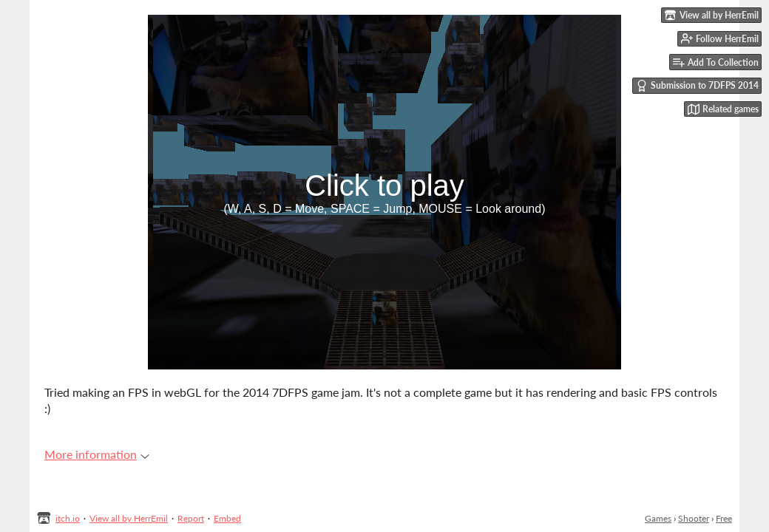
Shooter (694, 518)
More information (97, 454)
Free (724, 518)
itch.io (68, 518)
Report (191, 518)
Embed (227, 518)
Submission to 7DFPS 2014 (697, 86)
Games (658, 518)
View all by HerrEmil (129, 518)
